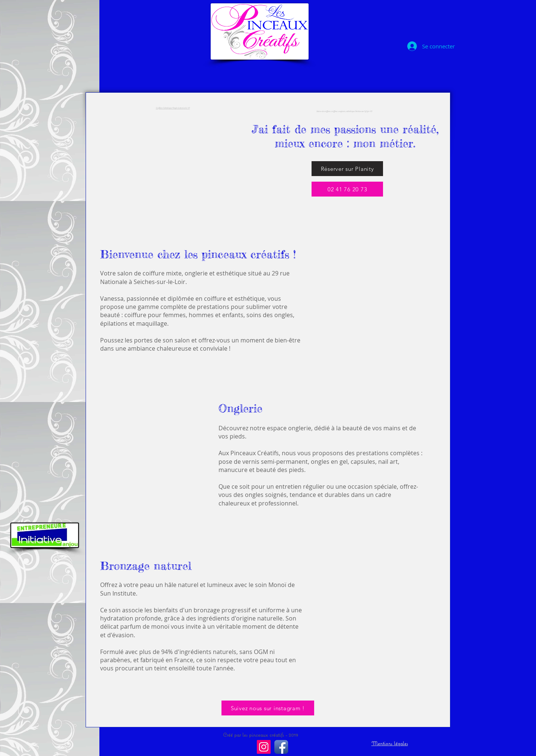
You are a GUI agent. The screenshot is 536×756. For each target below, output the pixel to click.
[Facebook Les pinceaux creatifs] (281, 747)
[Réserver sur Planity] (347, 169)
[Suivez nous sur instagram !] (268, 708)
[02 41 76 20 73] (347, 189)
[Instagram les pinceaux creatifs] (264, 747)
